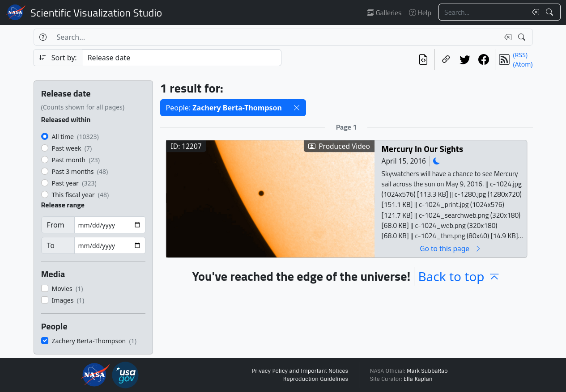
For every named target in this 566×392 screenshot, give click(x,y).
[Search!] (551, 12)
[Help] (43, 37)
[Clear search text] (534, 12)
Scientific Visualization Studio (96, 13)
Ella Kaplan (418, 379)
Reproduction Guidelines (316, 379)
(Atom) (523, 64)
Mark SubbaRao (427, 371)
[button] (297, 108)
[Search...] (483, 12)
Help (420, 13)
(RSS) (520, 55)
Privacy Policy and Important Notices (300, 371)
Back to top (459, 276)
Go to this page (451, 248)
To (51, 245)
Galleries (384, 13)
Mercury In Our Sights (422, 149)
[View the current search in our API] (423, 59)
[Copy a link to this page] (446, 59)
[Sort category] (182, 58)
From (56, 225)
